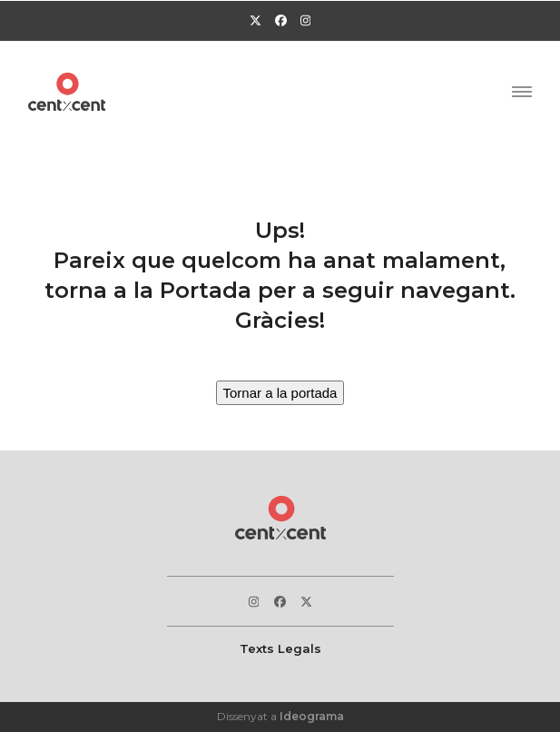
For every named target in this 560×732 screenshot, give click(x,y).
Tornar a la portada (280, 393)
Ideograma (312, 716)
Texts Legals (280, 648)
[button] (522, 91)
